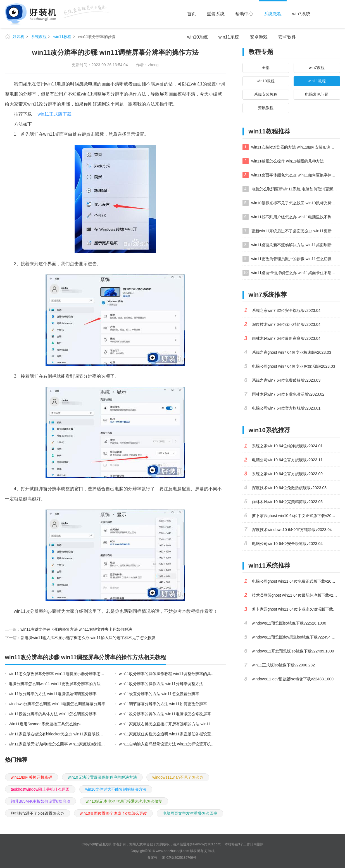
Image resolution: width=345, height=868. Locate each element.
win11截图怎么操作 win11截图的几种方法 (288, 161)
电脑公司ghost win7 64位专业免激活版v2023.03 (294, 366)
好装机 (18, 37)
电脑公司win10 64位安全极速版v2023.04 (287, 544)
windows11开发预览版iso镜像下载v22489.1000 (293, 651)
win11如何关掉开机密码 (32, 777)
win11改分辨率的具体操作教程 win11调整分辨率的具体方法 (168, 674)
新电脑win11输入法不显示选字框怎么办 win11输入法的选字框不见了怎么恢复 (88, 638)
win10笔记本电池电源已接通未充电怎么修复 (124, 801)
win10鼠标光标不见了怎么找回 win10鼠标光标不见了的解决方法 (296, 203)
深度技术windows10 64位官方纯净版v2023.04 (292, 530)
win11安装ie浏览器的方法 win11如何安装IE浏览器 (295, 147)
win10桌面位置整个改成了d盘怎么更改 (113, 813)
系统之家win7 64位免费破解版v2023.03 (286, 380)
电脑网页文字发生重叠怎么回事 (190, 813)
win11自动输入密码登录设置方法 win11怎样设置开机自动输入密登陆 (168, 744)
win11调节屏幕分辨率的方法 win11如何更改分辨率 (163, 704)
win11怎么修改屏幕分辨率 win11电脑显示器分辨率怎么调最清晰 (57, 674)
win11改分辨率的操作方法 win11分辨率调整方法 (161, 684)
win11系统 (229, 37)
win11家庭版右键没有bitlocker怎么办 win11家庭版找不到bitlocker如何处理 (57, 734)
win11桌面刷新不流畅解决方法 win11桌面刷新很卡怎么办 (296, 245)
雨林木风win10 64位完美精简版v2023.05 (287, 502)
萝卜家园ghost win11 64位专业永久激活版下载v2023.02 (296, 609)
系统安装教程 (266, 94)
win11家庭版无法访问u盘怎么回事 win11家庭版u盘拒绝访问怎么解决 (57, 744)
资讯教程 (266, 108)
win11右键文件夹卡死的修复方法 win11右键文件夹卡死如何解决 (76, 629)
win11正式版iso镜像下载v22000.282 (284, 665)
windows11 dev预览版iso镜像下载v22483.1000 (293, 679)
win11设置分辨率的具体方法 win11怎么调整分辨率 (53, 714)
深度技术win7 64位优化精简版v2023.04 (286, 324)
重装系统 (216, 14)
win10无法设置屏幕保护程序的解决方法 (102, 777)
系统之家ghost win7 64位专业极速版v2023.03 (292, 352)
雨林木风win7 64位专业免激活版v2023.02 (288, 394)
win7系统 (301, 14)
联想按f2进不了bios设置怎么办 (38, 813)
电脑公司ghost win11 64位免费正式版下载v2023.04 (296, 581)
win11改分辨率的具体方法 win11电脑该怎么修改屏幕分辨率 (168, 714)
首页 (192, 14)
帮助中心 (244, 14)
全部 (266, 68)
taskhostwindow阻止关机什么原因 (40, 789)
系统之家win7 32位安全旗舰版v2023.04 (286, 310)
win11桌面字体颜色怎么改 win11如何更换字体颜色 (295, 175)
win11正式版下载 (55, 114)
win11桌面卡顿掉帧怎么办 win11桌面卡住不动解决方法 (296, 273)
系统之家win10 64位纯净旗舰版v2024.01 (287, 446)
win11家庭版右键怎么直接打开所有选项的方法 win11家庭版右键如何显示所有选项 (168, 724)
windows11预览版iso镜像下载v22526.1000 (289, 623)
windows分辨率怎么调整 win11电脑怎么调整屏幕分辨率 (57, 704)
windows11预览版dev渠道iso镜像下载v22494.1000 (296, 637)
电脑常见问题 (317, 94)
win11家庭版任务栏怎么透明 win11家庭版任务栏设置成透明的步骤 (168, 734)
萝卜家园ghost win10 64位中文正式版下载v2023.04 (296, 516)
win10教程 (266, 81)
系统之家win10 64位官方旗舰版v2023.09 (287, 474)
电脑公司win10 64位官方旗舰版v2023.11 (287, 460)
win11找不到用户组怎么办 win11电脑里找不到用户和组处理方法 (296, 217)
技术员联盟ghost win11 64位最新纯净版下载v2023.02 (296, 595)
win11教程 (62, 37)
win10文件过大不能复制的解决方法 (116, 789)
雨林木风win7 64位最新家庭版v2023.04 (286, 338)
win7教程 (317, 68)
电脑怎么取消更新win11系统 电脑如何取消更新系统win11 (296, 189)
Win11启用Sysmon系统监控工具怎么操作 (45, 724)
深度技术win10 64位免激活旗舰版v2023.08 (289, 488)
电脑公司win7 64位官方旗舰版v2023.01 (286, 408)
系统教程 (273, 14)
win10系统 (198, 37)
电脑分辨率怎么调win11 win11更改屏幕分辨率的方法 (55, 684)
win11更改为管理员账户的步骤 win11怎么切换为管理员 (296, 259)
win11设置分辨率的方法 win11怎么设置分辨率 (159, 694)
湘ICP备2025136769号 (179, 858)
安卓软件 (287, 37)
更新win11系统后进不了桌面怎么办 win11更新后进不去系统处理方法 (296, 231)
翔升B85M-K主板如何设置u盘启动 (41, 801)
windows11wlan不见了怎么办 (178, 777)
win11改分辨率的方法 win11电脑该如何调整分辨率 (53, 694)
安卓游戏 (259, 37)
